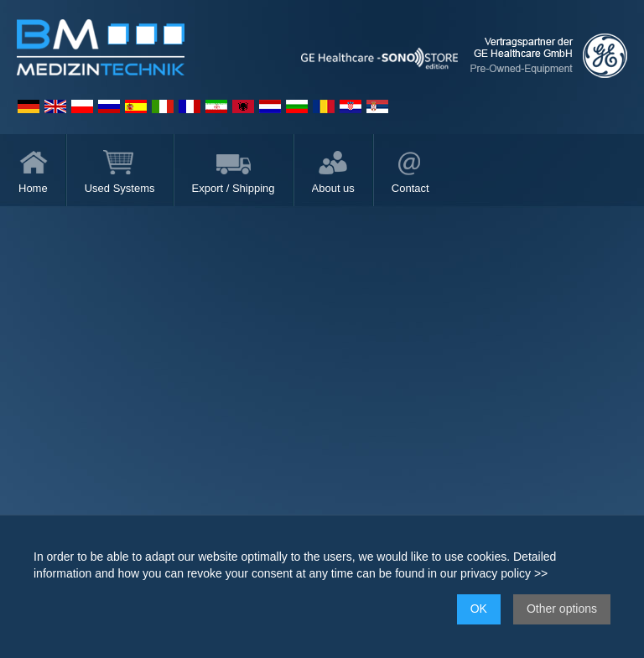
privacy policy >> (504, 573)
